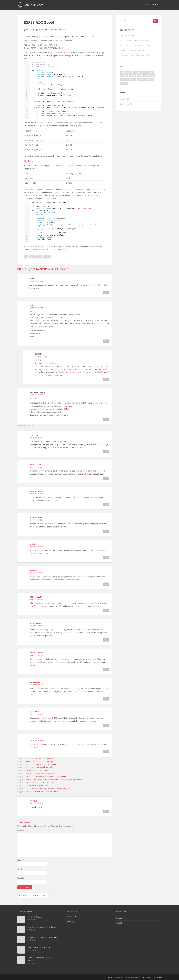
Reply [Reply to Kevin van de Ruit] (106, 419)
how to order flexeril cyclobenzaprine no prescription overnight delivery (55, 779)
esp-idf (32, 257)
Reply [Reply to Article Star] (106, 478)
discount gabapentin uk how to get (40, 782)
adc (26, 257)
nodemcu (47, 257)
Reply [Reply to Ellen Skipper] (106, 640)
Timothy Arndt (37, 491)
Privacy (119, 918)
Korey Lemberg (37, 653)
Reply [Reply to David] (106, 292)
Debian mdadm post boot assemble (135, 55)
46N (72, 633)
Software (62, 30)
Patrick (41, 30)
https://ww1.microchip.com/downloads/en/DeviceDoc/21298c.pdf (80, 372)
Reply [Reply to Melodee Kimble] (106, 531)
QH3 (54, 718)
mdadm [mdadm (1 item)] (132, 76)
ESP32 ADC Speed (127, 35)
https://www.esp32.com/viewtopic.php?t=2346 (49, 409)
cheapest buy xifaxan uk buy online (40, 767)
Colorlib (141, 977)
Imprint (119, 923)
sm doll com (35, 807)
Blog (146, 4)
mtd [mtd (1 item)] (139, 76)
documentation (59, 249)
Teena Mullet (36, 597)
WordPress (158, 977)
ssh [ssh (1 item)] (147, 79)
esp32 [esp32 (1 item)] (150, 72)
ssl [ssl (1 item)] (152, 79)
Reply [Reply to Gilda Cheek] (106, 699)
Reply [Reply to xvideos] (106, 584)
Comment (22, 830)
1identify (29, 426)
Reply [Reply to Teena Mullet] (106, 611)
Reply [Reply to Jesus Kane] (106, 725)
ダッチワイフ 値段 (37, 744)
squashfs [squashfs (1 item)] (141, 79)
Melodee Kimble (37, 518)
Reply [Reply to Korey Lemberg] (106, 669)
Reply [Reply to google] (106, 811)
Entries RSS (125, 99)
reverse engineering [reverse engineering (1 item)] (128, 79)
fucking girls (73, 580)
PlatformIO (68, 52)
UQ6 (39, 662)
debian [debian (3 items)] (136, 72)
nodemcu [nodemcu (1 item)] (146, 76)
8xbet (33, 544)
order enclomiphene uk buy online (39, 761)
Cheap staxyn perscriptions (37, 770)
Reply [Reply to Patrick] (106, 379)
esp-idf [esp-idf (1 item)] (143, 72)
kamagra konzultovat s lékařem (39, 785)
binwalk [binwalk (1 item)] (129, 72)
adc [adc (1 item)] (122, 72)
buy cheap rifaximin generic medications (42, 764)
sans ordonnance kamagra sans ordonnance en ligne (47, 788)
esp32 (39, 257)
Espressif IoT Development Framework (68, 55)
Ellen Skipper (36, 623)
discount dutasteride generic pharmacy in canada (46, 776)
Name (21, 860)
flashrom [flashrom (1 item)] (124, 76)
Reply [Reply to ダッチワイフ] (106, 752)
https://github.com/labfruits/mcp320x (45, 317)
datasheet (41, 166)
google (33, 801)
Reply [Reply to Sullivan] (106, 452)
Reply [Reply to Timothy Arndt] (106, 505)
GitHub (155, 4)
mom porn (42, 553)
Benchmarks (52, 30)
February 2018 (73, 922)
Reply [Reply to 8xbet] (106, 558)
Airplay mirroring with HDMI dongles (135, 40)
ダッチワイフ (35, 738)
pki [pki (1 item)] (153, 76)
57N (32, 606)
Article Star (35, 465)
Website (21, 878)
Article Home (42, 524)
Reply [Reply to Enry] (106, 341)
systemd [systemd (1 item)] (124, 83)
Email (20, 869)
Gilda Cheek (35, 682)
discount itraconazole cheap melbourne (42, 791)
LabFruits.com (112, 977)
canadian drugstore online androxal (40, 758)
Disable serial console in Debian (133, 50)
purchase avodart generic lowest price (41, 773)
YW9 (64, 497)
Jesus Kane (35, 712)
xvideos (33, 571)
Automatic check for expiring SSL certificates (138, 45)
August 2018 (72, 917)
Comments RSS (126, 104)
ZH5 (84, 691)
